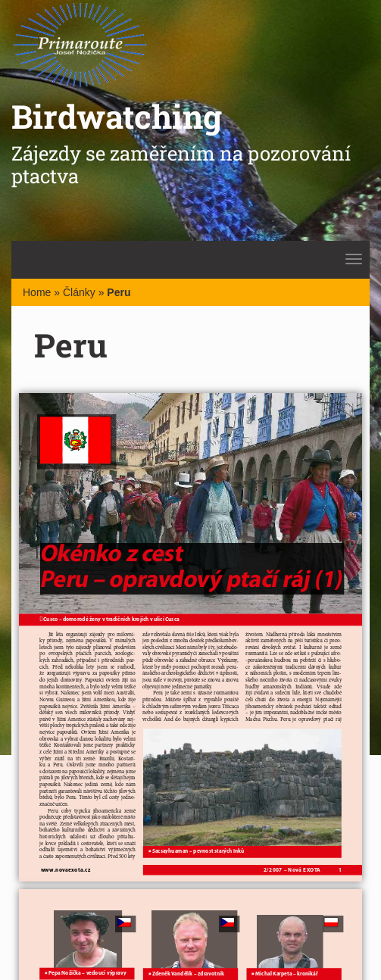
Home (37, 292)
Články (79, 292)
